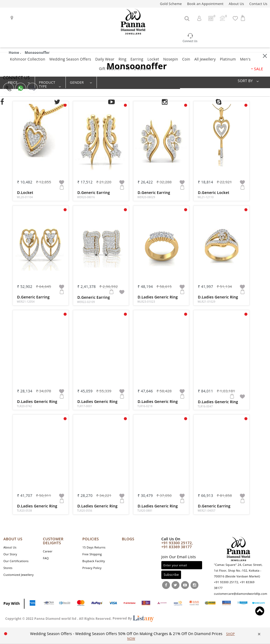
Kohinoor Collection (28, 59)
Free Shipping (92, 554)
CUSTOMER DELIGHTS (53, 541)
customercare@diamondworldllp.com (241, 594)
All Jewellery (205, 59)
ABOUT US (13, 539)
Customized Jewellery (19, 575)
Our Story (10, 554)
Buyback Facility (94, 561)
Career (48, 551)
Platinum (228, 59)
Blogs (128, 539)
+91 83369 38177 (177, 547)
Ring (122, 59)
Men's (245, 59)
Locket (153, 59)
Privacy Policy (92, 568)
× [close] (259, 634)
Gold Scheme (171, 4)
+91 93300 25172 (226, 582)
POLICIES (91, 539)
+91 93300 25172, (177, 543)
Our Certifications (16, 561)
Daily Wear (105, 59)
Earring (137, 59)
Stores (8, 568)
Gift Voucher (110, 69)
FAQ (46, 558)
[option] (132, 636)
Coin (186, 59)
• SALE (257, 69)
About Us (236, 4)
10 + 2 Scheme (138, 69)
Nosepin (171, 59)
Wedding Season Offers (70, 59)
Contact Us (258, 4)
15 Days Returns (94, 547)
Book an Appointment (205, 4)
